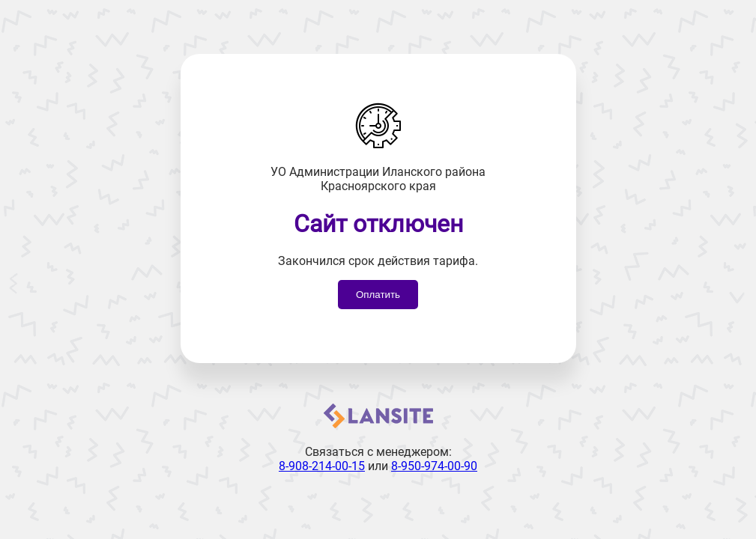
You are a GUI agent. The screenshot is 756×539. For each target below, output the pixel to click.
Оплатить (378, 295)
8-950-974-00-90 (434, 466)
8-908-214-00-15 (322, 466)
